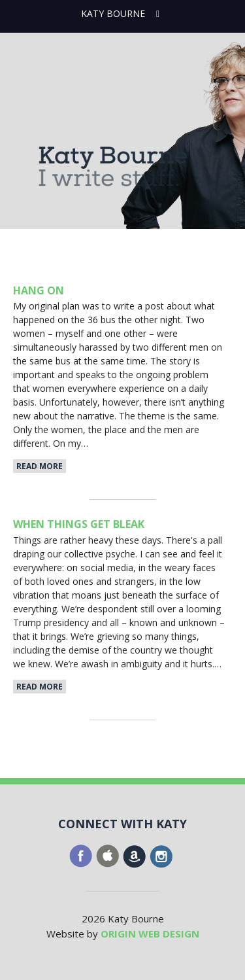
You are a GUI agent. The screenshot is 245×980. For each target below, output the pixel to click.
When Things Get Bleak (79, 524)
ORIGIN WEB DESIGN (150, 934)
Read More (40, 466)
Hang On (39, 290)
